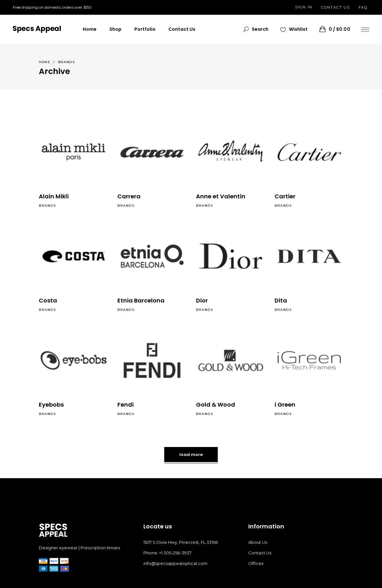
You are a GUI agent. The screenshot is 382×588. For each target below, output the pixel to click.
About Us (258, 542)
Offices (256, 563)
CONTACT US (335, 7)
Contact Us (260, 553)
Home (45, 62)
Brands (47, 206)
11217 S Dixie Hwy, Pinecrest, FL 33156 (181, 542)
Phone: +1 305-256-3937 (167, 553)
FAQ (363, 7)
